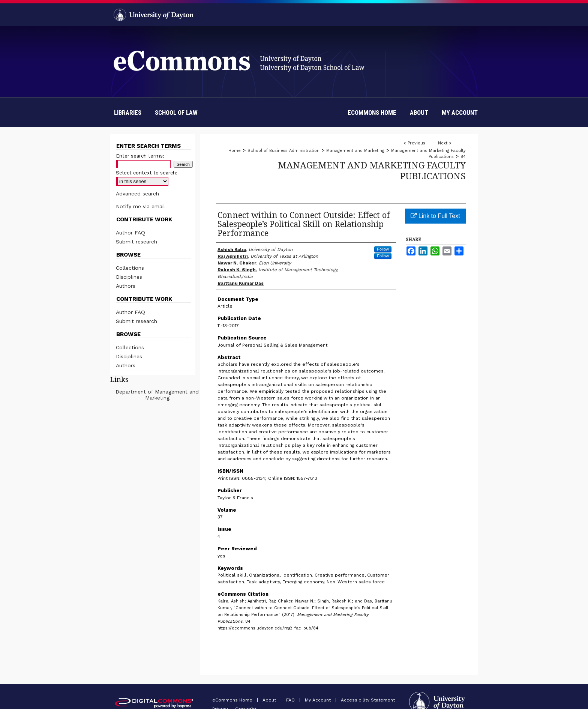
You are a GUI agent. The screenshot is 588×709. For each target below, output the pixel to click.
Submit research (136, 242)
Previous (416, 143)
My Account (319, 700)
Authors (126, 286)
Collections (130, 268)
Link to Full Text (435, 216)
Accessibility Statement (368, 700)
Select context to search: (147, 173)
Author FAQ (130, 233)
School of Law (176, 113)
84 (463, 157)
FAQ (291, 700)
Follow (383, 249)
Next (443, 143)
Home (235, 151)
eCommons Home (233, 700)
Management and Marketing (355, 151)
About (270, 700)
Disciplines (129, 277)
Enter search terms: (140, 156)
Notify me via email (140, 206)
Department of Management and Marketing (157, 395)
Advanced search (137, 194)
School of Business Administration (283, 151)
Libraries (128, 113)
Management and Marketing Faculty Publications (372, 170)
